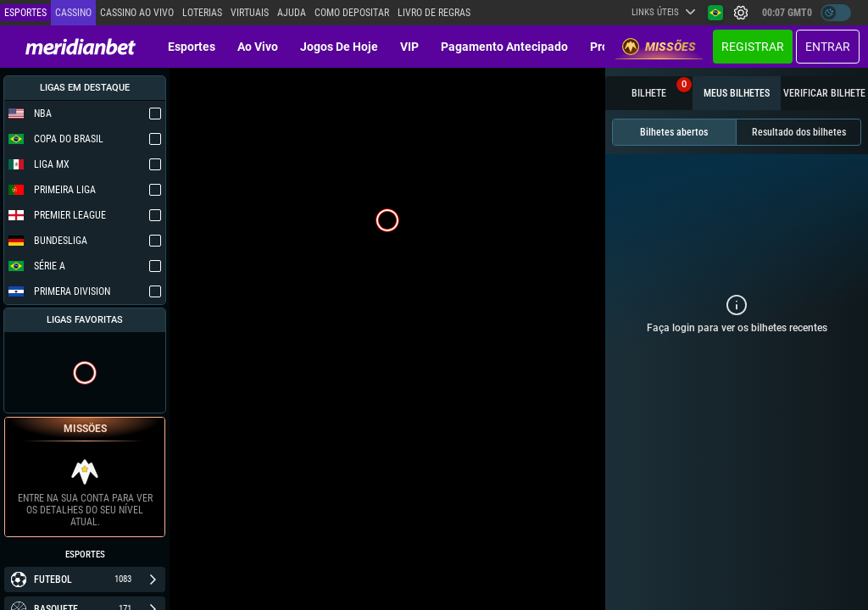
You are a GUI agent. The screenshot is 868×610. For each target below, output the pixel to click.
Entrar (828, 47)
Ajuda (292, 13)
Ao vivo (258, 47)
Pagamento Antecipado (504, 47)
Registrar (753, 47)
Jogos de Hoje (339, 47)
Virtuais (250, 13)
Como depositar (352, 13)
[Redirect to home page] (81, 47)
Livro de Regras (434, 13)
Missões (659, 47)
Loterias (202, 13)
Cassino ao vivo (137, 13)
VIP (409, 47)
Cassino (73, 13)
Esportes (192, 47)
